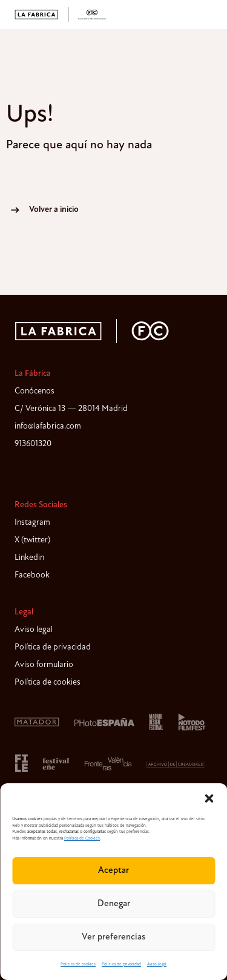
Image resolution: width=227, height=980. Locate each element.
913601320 (33, 444)
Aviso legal (157, 965)
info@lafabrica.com (48, 426)
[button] (209, 798)
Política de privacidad (121, 965)
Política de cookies (78, 965)
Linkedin (29, 558)
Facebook (32, 575)
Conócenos (35, 391)
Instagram (32, 523)
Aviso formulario (44, 665)
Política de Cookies (82, 839)
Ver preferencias (113, 937)
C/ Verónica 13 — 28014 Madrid (71, 409)
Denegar (114, 904)
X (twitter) (32, 540)
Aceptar (113, 871)
